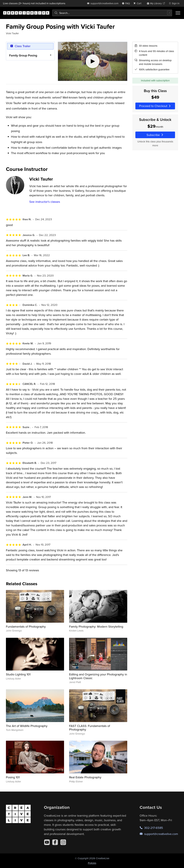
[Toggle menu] (178, 13)
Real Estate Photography (85, 777)
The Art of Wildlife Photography (27, 726)
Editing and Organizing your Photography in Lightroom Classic (98, 676)
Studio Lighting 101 (18, 674)
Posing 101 (13, 777)
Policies (92, 863)
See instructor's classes (45, 202)
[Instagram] (63, 842)
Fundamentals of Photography (26, 627)
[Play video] (93, 61)
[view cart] (138, 3)
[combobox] (112, 13)
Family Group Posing (23, 55)
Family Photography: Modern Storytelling (96, 627)
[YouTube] (47, 842)
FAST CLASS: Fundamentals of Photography (90, 728)
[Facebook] (55, 842)
